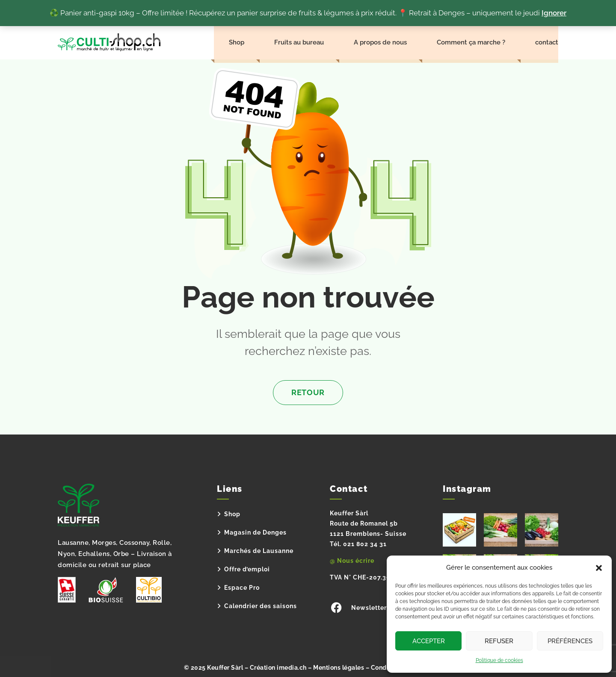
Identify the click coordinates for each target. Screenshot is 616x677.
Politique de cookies (499, 660)
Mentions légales (339, 665)
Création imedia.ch (278, 665)
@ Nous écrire (352, 561)
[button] (599, 568)
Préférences (570, 641)
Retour (308, 392)
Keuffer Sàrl (225, 665)
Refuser (499, 641)
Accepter (429, 641)
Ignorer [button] (554, 13)
